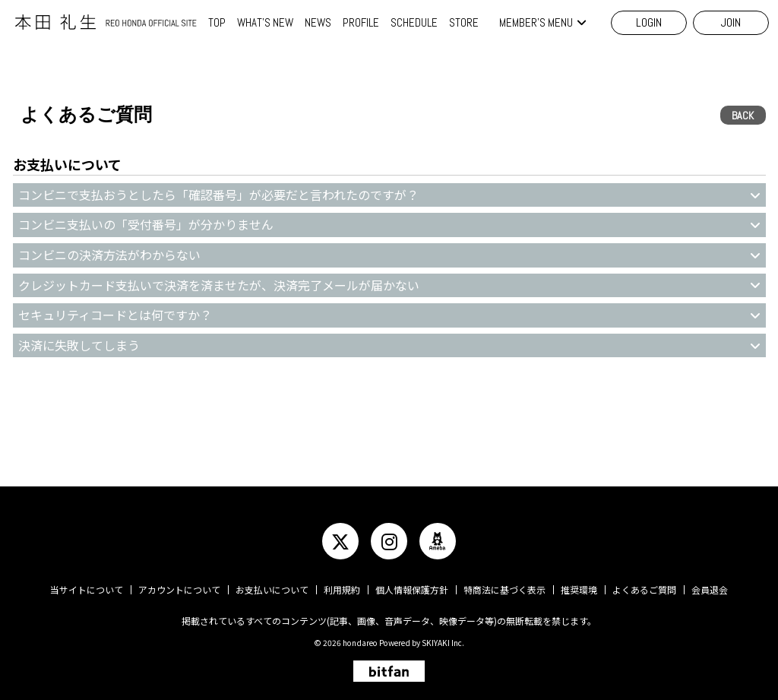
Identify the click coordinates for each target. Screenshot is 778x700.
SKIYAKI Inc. (443, 643)
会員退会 (710, 589)
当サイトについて (87, 589)
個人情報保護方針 (412, 589)
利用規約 (342, 589)
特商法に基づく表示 (504, 589)
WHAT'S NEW (265, 22)
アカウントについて (179, 589)
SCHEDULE (414, 22)
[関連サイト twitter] (340, 541)
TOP (217, 22)
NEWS (318, 22)
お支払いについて (272, 589)
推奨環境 (579, 589)
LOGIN (649, 22)
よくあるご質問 (644, 589)
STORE (464, 22)
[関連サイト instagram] (389, 541)
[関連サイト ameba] (438, 541)
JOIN (731, 22)
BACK (743, 116)
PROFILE (361, 22)
